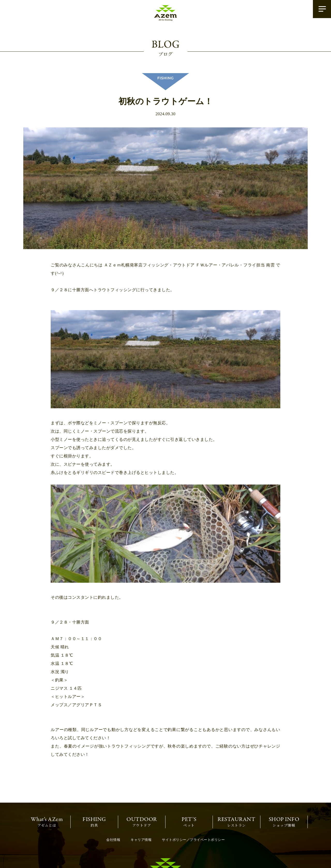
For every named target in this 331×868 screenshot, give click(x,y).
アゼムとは (47, 779)
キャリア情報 (141, 798)
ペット (189, 779)
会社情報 (113, 798)
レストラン (236, 779)
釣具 (94, 779)
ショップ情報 (284, 779)
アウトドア (142, 779)
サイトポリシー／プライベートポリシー (193, 798)
